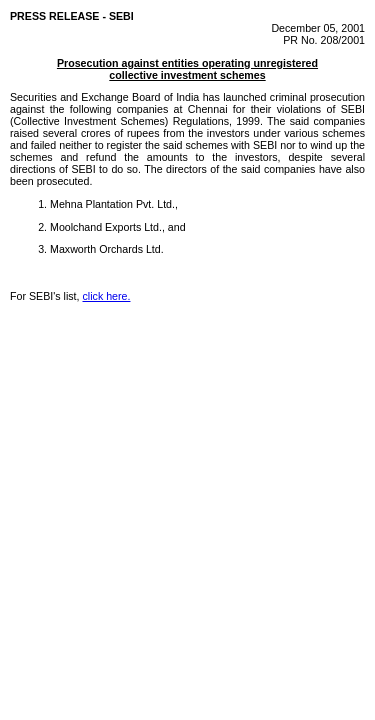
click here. (107, 296)
